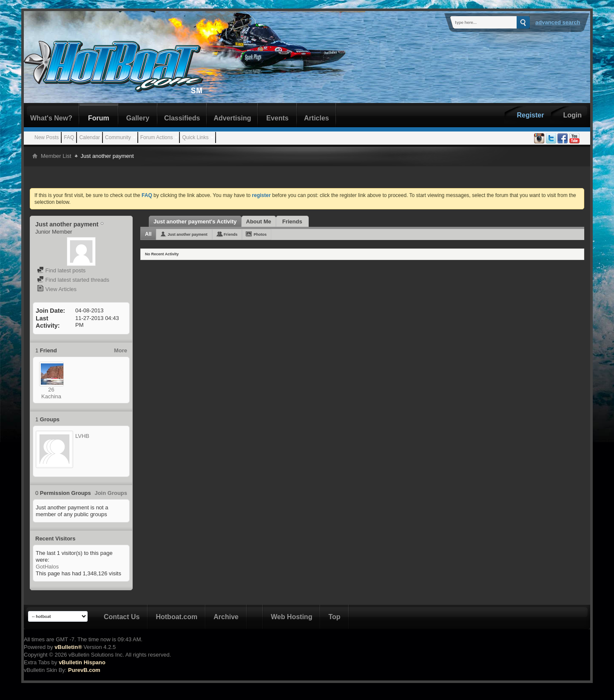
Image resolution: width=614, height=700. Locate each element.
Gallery (138, 118)
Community (118, 137)
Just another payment (188, 234)
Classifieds (182, 118)
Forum (99, 118)
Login (572, 115)
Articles (317, 118)
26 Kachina (51, 393)
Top (334, 617)
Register (530, 115)
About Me (259, 221)
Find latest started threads (73, 280)
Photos (260, 234)
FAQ (69, 137)
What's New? (51, 118)
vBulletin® (68, 647)
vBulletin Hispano (82, 662)
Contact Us (122, 617)
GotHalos (47, 567)
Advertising (232, 118)
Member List (56, 156)
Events (277, 118)
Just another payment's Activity (195, 221)
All (148, 234)
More (121, 350)
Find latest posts (61, 270)
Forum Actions (157, 137)
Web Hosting (291, 617)
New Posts (47, 137)
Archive (226, 617)
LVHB (82, 436)
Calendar (90, 137)
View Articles (57, 289)
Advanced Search (558, 22)
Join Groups (111, 493)
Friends (292, 221)
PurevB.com (84, 670)
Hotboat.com (176, 617)
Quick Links (195, 137)
